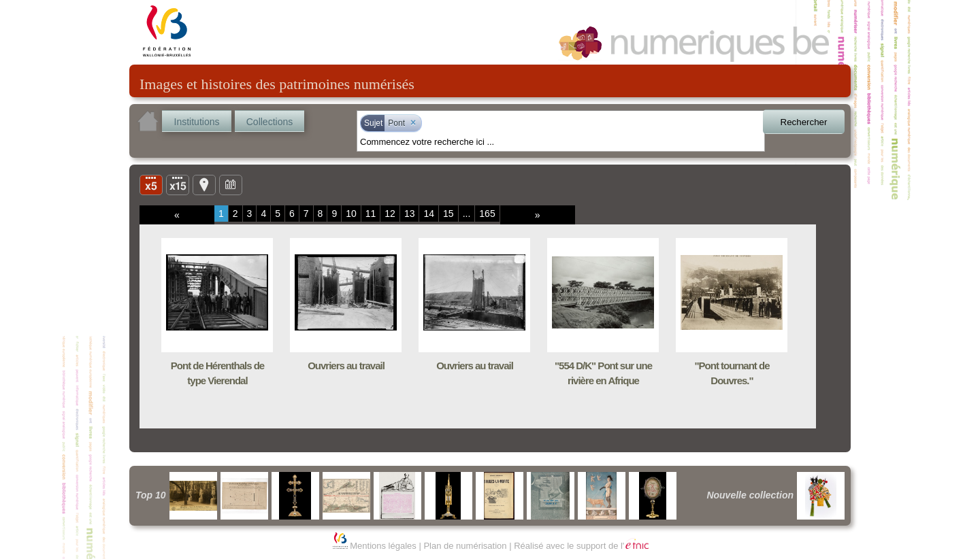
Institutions (197, 122)
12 (390, 214)
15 (448, 214)
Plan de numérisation (465, 546)
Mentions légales (383, 546)
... (467, 214)
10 (351, 214)
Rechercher (804, 122)
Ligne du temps (231, 184)
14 (429, 214)
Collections (269, 122)
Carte (204, 184)
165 (487, 214)
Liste (178, 184)
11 (371, 214)
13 (410, 214)
